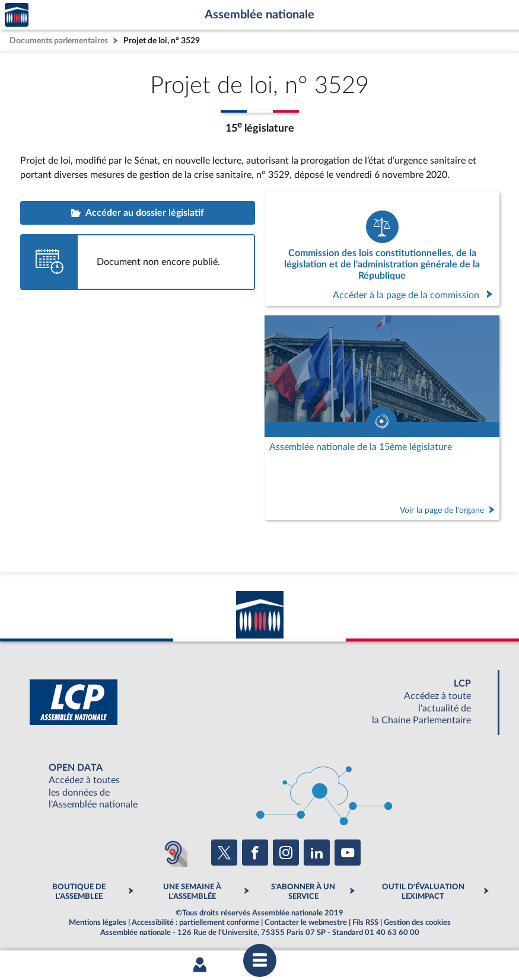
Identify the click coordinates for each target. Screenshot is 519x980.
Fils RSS (365, 922)
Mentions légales (98, 922)
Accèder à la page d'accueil (17, 15)
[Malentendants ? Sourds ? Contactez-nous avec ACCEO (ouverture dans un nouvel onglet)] (173, 853)
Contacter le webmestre (306, 922)
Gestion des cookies (417, 922)
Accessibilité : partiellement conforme (195, 922)
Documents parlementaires (59, 41)
